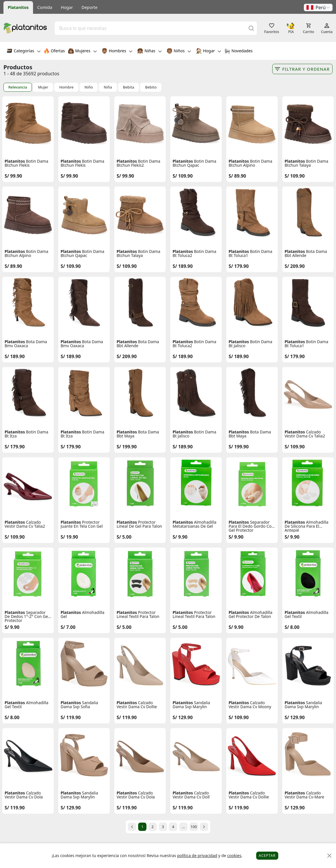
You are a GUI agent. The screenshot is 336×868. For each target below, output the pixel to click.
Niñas (149, 51)
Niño (89, 87)
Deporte (89, 7)
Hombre (66, 87)
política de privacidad (197, 855)
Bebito (151, 87)
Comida (45, 7)
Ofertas (54, 51)
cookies (234, 855)
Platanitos (18, 7)
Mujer (43, 87)
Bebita (129, 87)
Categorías (24, 51)
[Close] (330, 856)
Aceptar (267, 855)
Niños (179, 51)
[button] (318, 7)
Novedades (239, 51)
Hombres (117, 51)
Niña (108, 87)
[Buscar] (251, 28)
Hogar (67, 7)
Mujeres (82, 51)
